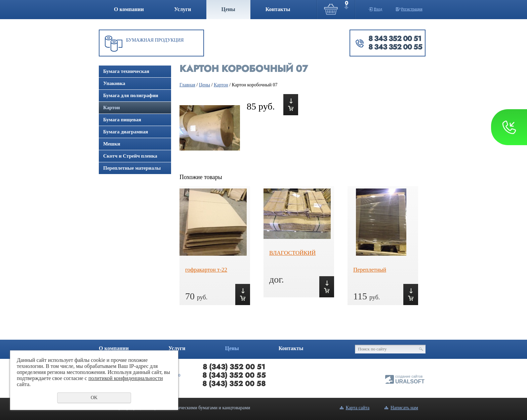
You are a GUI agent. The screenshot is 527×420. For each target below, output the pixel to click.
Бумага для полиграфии (131, 95)
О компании (129, 9)
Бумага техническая (126, 71)
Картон (112, 108)
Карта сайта (358, 408)
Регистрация (412, 9)
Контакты (278, 9)
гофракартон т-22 (206, 270)
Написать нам (404, 408)
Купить (291, 105)
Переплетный (370, 270)
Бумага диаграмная (126, 132)
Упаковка (114, 83)
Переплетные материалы (132, 168)
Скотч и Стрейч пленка (130, 156)
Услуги (183, 9)
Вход (378, 9)
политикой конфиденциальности (126, 378)
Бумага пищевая (122, 120)
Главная (187, 85)
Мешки (112, 144)
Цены (228, 9)
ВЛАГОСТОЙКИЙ (292, 253)
